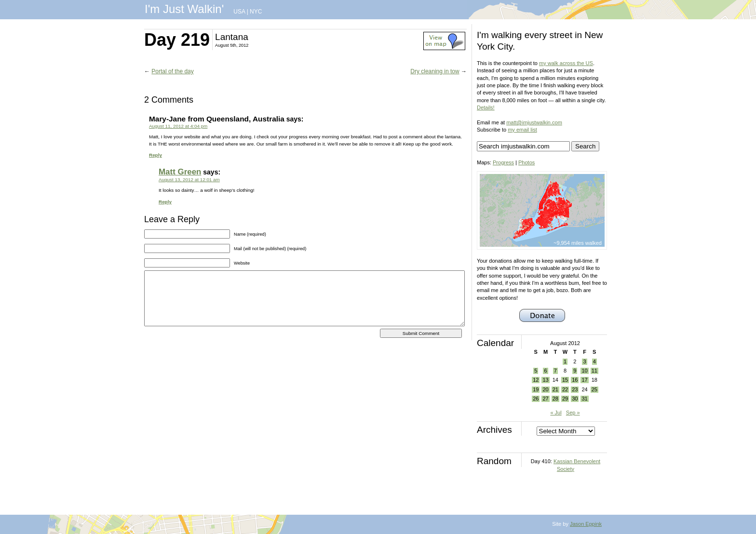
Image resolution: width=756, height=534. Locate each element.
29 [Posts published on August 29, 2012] (565, 399)
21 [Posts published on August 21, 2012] (555, 389)
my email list (522, 130)
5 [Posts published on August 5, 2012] (536, 371)
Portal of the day (172, 71)
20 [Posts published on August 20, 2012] (545, 389)
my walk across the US (566, 63)
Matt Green (180, 172)
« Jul (556, 413)
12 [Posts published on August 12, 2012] (536, 380)
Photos (526, 162)
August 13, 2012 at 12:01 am (189, 180)
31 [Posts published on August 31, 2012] (584, 399)
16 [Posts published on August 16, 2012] (575, 380)
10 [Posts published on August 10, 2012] (584, 371)
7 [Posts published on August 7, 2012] (555, 371)
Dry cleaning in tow (435, 71)
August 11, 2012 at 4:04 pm (178, 126)
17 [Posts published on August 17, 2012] (584, 380)
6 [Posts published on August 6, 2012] (545, 371)
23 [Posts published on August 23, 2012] (575, 389)
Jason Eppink (586, 524)
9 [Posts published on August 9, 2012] (575, 371)
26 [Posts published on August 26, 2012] (536, 399)
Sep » (573, 413)
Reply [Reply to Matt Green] (165, 202)
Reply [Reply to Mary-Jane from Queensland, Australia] (155, 155)
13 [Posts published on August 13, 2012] (545, 380)
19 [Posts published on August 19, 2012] (536, 389)
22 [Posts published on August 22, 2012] (565, 389)
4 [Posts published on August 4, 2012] (594, 361)
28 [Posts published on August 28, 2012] (555, 399)
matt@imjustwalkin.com (534, 122)
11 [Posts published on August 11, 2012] (594, 371)
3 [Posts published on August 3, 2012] (584, 361)
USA (239, 12)
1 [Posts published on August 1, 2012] (565, 361)
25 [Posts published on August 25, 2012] (594, 389)
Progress (503, 162)
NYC (256, 12)
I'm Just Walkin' (184, 9)
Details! (486, 107)
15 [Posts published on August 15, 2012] (565, 380)
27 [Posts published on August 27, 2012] (545, 399)
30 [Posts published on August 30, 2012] (575, 399)
